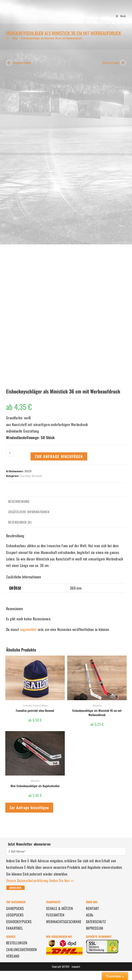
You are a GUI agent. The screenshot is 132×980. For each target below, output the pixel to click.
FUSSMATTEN (55, 915)
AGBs (90, 915)
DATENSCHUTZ (96, 922)
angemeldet (29, 629)
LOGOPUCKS (15, 915)
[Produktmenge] (10, 453)
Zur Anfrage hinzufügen (59, 456)
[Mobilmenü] (119, 16)
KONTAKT (92, 908)
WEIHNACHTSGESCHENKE (64, 922)
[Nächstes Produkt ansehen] (123, 63)
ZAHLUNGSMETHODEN (21, 949)
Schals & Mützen (40, 705)
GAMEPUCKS (15, 908)
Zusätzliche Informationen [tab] (29, 512)
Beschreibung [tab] (19, 501)
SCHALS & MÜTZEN (59, 908)
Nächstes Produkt (111, 63)
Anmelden (15, 888)
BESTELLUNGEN (17, 943)
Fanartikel (25, 476)
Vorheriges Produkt (22, 63)
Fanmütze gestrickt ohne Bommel (35, 710)
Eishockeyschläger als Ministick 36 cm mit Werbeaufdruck (52, 38)
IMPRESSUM (95, 928)
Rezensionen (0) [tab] (20, 522)
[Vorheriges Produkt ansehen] (9, 63)
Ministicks (37, 476)
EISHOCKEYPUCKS (19, 922)
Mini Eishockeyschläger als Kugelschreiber (35, 786)
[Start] (7, 38)
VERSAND (13, 956)
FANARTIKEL (14, 928)
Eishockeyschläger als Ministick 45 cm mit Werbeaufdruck (97, 713)
